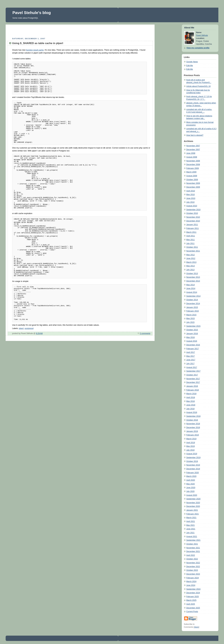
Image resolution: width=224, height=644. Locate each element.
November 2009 (193, 183)
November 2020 (193, 503)
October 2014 (192, 300)
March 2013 (191, 262)
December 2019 (193, 469)
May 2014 (190, 285)
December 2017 (193, 382)
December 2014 (193, 304)
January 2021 (192, 510)
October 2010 (192, 213)
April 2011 (191, 236)
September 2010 (193, 210)
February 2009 (192, 168)
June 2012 (191, 258)
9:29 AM (39, 333)
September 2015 (193, 326)
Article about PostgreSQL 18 (198, 86)
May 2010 (190, 195)
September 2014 (193, 296)
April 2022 (191, 555)
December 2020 (193, 506)
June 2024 (191, 585)
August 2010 (192, 206)
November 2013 (193, 277)
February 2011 (192, 228)
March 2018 (191, 394)
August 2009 (192, 176)
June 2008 (191, 153)
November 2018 (193, 424)
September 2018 (193, 416)
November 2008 (193, 161)
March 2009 (191, 172)
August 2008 (192, 157)
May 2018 (190, 401)
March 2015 (191, 315)
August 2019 (192, 454)
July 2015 (190, 322)
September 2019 (193, 458)
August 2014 (192, 292)
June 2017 (191, 360)
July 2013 (190, 270)
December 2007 (193, 150)
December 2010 (193, 221)
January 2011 (192, 225)
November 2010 (193, 217)
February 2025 (192, 597)
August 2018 (192, 412)
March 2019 (191, 439)
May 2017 (190, 356)
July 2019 (190, 450)
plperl (21, 328)
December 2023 (193, 574)
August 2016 (192, 341)
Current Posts (192, 612)
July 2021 (190, 533)
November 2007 (193, 146)
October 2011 (192, 247)
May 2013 (190, 266)
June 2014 (191, 288)
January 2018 (192, 386)
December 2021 (193, 551)
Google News (192, 62)
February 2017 (192, 349)
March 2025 (191, 600)
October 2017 (192, 375)
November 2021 (193, 548)
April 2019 (191, 443)
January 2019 (192, 431)
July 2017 (190, 364)
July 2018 (190, 409)
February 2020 (192, 473)
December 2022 (193, 567)
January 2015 (192, 307)
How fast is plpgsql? (195, 135)
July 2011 (190, 243)
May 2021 (190, 525)
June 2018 (191, 405)
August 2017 (192, 367)
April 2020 (191, 480)
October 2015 (192, 330)
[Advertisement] (80, 31)
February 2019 (192, 435)
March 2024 (191, 581)
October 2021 (192, 544)
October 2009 (192, 180)
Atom (196, 627)
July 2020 (190, 491)
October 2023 (192, 570)
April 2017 (191, 352)
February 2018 (192, 390)
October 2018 (192, 420)
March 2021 (191, 518)
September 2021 (193, 540)
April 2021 (191, 521)
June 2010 (191, 198)
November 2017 (193, 379)
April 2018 (191, 397)
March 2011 (191, 232)
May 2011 (190, 240)
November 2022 (193, 563)
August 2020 (192, 495)
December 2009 (193, 187)
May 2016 (190, 337)
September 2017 (193, 371)
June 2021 (191, 529)
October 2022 (192, 559)
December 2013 (193, 281)
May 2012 (190, 255)
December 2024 (193, 593)
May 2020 (190, 484)
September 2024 (193, 589)
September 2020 (193, 499)
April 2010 (191, 191)
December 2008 (193, 165)
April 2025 (191, 604)
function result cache (35, 50)
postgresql (29, 328)
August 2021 (192, 537)
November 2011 (193, 251)
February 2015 (192, 311)
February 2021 (192, 514)
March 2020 (191, 476)
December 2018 (193, 428)
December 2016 (193, 345)
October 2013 (192, 274)
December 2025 (193, 608)
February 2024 (192, 578)
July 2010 (190, 202)
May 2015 (190, 318)
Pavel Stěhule (202, 35)
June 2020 (191, 488)
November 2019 (193, 465)
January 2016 (192, 334)
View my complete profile (198, 48)
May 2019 (190, 446)
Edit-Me (190, 66)
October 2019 (192, 461)
